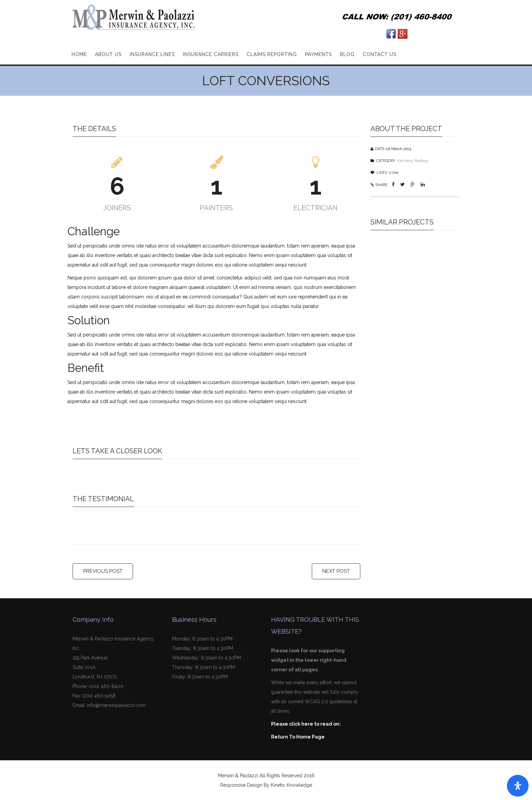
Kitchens (405, 161)
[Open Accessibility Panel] (518, 786)
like (394, 173)
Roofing (421, 161)
